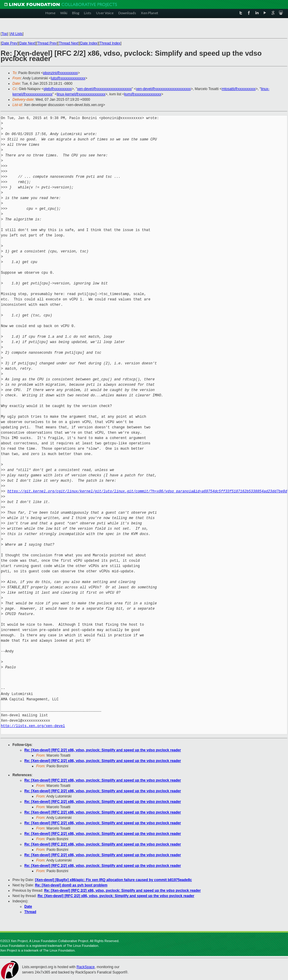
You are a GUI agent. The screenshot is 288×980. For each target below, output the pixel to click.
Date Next (27, 43)
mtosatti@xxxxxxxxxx (239, 89)
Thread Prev (47, 43)
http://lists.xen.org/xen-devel (33, 726)
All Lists (16, 34)
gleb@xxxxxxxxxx (58, 89)
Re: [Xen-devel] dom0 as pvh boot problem (71, 885)
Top (4, 34)
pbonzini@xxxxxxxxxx (60, 73)
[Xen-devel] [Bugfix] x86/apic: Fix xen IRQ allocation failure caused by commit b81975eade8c (113, 880)
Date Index (89, 43)
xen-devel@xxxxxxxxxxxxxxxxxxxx (104, 89)
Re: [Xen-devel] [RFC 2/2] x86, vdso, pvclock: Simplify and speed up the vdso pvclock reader (103, 750)
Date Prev (9, 43)
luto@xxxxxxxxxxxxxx (68, 78)
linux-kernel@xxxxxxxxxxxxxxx (81, 94)
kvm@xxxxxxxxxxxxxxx (143, 94)
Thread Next (69, 43)
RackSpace (86, 967)
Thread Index (110, 43)
